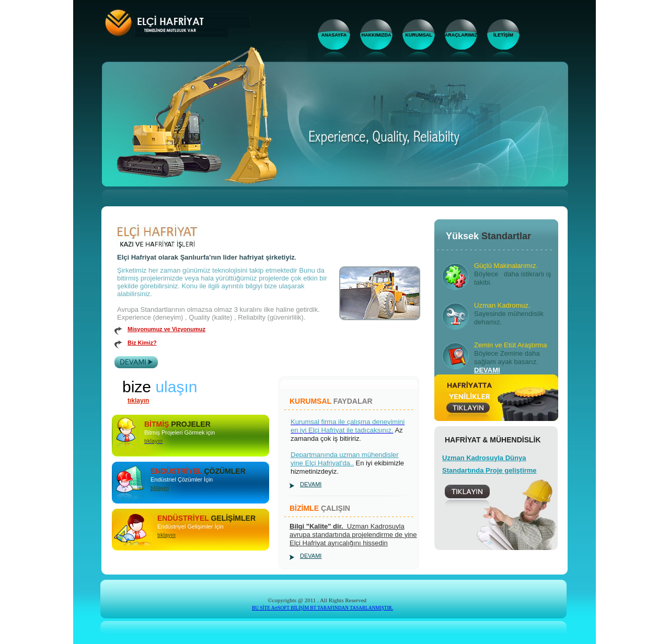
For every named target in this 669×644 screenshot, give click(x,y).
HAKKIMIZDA (377, 35)
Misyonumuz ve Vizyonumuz (166, 329)
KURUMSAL (419, 35)
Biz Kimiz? (142, 343)
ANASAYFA (334, 35)
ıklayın (160, 488)
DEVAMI (311, 484)
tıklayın (138, 401)
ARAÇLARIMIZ (461, 35)
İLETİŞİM (503, 35)
